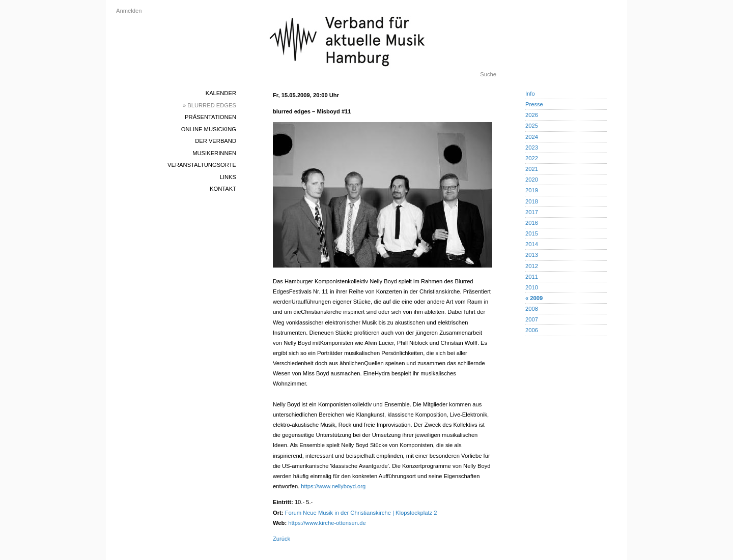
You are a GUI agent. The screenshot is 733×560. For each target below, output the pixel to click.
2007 (532, 319)
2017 (532, 212)
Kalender (221, 93)
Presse (534, 104)
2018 (532, 201)
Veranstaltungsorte (202, 165)
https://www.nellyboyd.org (333, 486)
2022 (532, 158)
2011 (532, 277)
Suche (488, 74)
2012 (532, 266)
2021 (532, 169)
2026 (532, 115)
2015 (532, 233)
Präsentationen (210, 117)
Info (530, 94)
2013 (532, 255)
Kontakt (223, 189)
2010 (532, 287)
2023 (532, 148)
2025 (532, 126)
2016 (532, 223)
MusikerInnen (214, 153)
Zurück (281, 539)
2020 (532, 180)
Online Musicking (209, 129)
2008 (532, 309)
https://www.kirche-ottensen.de (327, 523)
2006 (532, 330)
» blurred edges (209, 105)
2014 (532, 244)
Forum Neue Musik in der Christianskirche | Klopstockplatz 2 (361, 513)
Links (228, 177)
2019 (532, 190)
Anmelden (129, 11)
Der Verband (216, 141)
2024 (532, 137)
